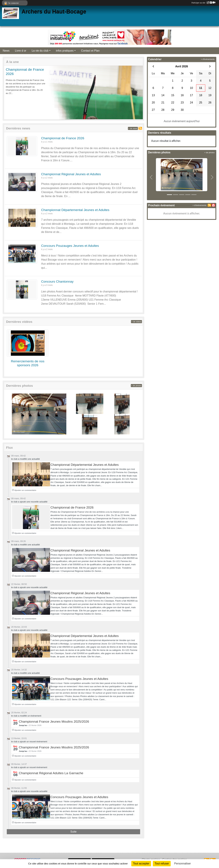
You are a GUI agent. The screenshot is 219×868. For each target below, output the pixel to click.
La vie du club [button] (40, 51)
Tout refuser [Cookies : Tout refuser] (162, 864)
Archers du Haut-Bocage (54, 12)
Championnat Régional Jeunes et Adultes (71, 174)
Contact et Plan (90, 51)
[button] (10, 92)
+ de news (133, 128)
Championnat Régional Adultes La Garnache (51, 773)
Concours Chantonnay (57, 282)
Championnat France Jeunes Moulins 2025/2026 (54, 722)
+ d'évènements (208, 59)
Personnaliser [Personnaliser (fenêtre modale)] (183, 864)
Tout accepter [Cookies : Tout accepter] (141, 864)
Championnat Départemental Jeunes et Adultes (75, 210)
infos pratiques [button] (65, 51)
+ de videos (136, 322)
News (6, 51)
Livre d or (21, 51)
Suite (73, 832)
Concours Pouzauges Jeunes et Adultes (70, 246)
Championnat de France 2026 (63, 138)
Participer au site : (203, 3)
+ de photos (136, 386)
